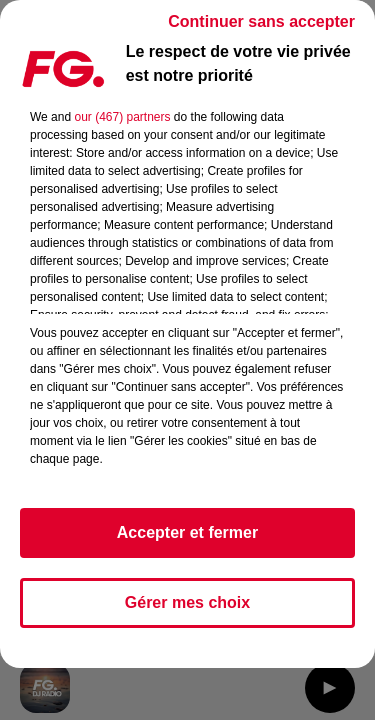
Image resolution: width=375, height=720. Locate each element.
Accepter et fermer (187, 532)
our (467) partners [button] (122, 117)
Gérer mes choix (187, 602)
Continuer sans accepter (261, 21)
